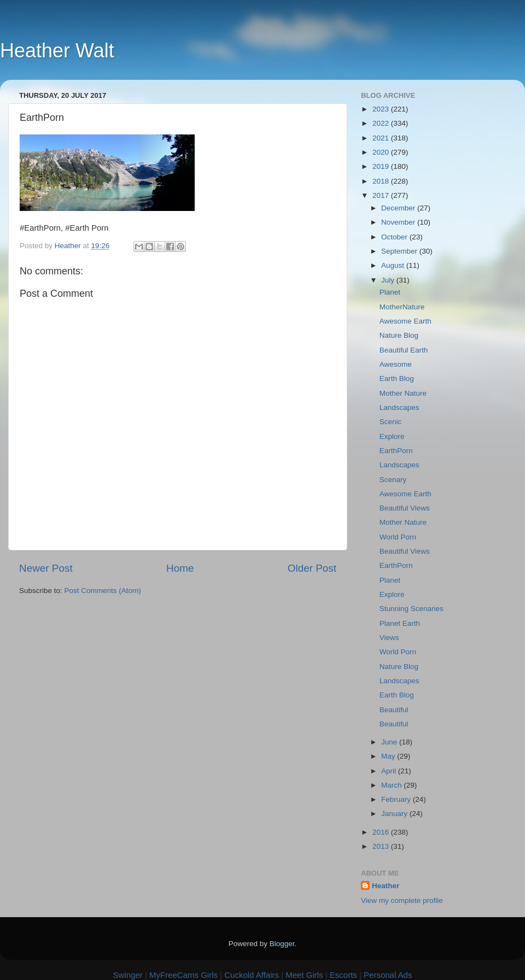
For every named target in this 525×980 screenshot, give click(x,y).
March (392, 785)
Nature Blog (399, 335)
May (389, 756)
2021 (382, 138)
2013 (382, 846)
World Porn (398, 537)
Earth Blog (397, 378)
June (390, 742)
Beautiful (394, 710)
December (399, 208)
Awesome (396, 364)
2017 (382, 195)
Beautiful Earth (404, 350)
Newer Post (46, 568)
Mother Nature (403, 393)
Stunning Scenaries (412, 609)
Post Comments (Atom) (103, 591)
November (399, 222)
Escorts (343, 975)
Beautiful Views (405, 508)
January (395, 814)
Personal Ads (388, 975)
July (389, 280)
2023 (382, 109)
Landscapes (399, 407)
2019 (382, 166)
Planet (390, 292)
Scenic (391, 422)
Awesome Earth (406, 321)
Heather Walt (57, 51)
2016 (382, 832)
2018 (382, 181)
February (397, 799)
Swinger (128, 975)
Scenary (393, 480)
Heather (386, 886)
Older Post (312, 568)
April (390, 771)
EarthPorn (396, 451)
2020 (382, 152)
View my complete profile (402, 900)
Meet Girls (304, 975)
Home (180, 568)
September (400, 251)
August (394, 265)
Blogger (282, 944)
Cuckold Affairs (252, 975)
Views (389, 638)
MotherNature (402, 307)
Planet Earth (400, 623)
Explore (392, 436)
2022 (382, 123)
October (395, 237)
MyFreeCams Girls (183, 975)
